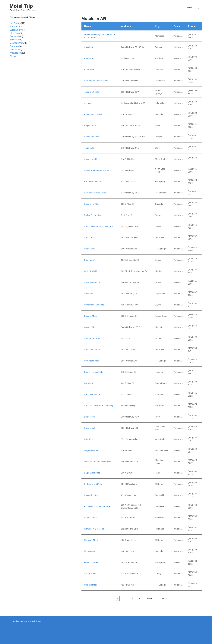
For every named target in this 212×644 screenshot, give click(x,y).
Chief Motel (89, 294)
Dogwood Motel (91, 450)
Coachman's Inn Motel (94, 305)
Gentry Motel (90, 574)
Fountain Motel (91, 562)
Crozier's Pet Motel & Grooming (99, 406)
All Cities (14, 56)
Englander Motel (92, 495)
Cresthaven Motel (92, 394)
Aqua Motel (89, 148)
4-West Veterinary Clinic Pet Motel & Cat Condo (100, 36)
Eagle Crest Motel (92, 473)
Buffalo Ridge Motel (93, 215)
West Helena (16, 53)
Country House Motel (94, 372)
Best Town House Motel (95, 193)
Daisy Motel (90, 417)
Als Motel (88, 103)
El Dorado (15, 40)
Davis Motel (90, 428)
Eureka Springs (17, 30)
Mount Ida (15, 50)
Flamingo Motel (91, 540)
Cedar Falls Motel (92, 271)
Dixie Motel (89, 439)
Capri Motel (89, 238)
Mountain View (17, 43)
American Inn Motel (93, 114)
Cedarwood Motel (92, 282)
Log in (198, 7)
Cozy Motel (89, 383)
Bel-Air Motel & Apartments (97, 170)
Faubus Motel (90, 518)
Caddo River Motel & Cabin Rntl (99, 226)
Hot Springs (15, 23)
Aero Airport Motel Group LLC (98, 81)
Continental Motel (92, 350)
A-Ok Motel (89, 47)
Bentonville (15, 36)
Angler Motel (90, 125)
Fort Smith (15, 27)
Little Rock (15, 33)
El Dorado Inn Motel (93, 484)
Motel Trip (21, 6)
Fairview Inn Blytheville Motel (97, 506)
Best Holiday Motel (93, 181)
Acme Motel (90, 69)
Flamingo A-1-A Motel (94, 529)
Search (189, 7)
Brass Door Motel (92, 204)
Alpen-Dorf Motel (92, 92)
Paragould (15, 46)
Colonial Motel (91, 316)
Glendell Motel (91, 585)
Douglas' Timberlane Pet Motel (98, 462)
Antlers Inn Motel (92, 137)
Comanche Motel (92, 338)
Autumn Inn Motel (92, 159)
